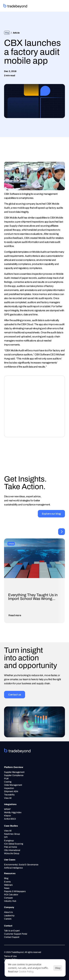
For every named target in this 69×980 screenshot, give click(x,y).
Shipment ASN (11, 791)
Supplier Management (14, 772)
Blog (6, 878)
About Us (8, 912)
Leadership (9, 916)
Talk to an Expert (12, 931)
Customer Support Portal (16, 934)
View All (8, 798)
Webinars (8, 885)
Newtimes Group (12, 834)
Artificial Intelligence (13, 868)
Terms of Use (10, 956)
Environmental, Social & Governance (21, 865)
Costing (8, 782)
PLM (6, 779)
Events (7, 882)
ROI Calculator (11, 895)
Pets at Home (11, 847)
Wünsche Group (12, 853)
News (7, 888)
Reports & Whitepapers (15, 891)
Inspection (9, 788)
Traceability (10, 795)
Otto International (12, 850)
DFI (6, 837)
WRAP (7, 809)
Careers (8, 919)
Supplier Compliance (14, 775)
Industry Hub (10, 901)
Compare (8, 898)
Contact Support (12, 937)
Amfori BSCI (10, 819)
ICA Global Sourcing (14, 844)
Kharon (7, 816)
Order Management (13, 785)
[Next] (62, 532)
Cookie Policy (26, 971)
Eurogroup (9, 841)
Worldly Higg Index (13, 812)
